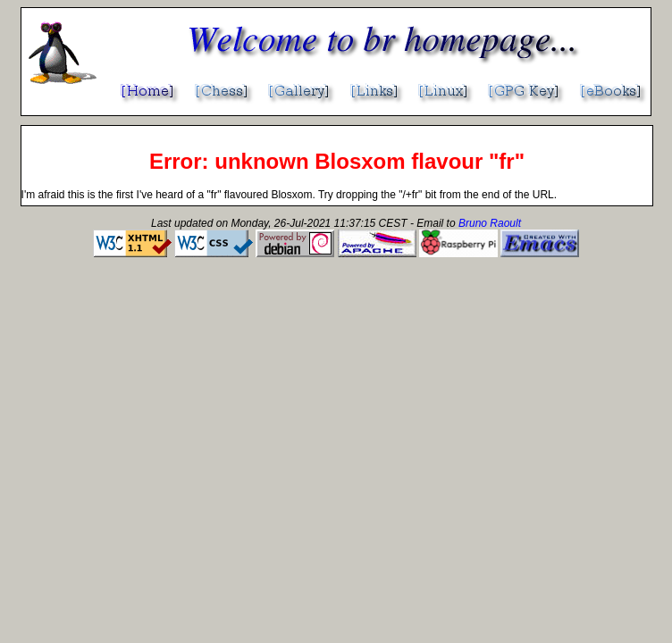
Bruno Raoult (490, 223)
